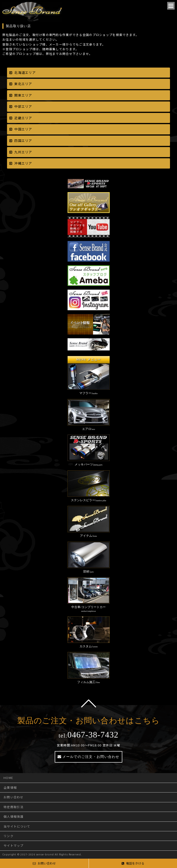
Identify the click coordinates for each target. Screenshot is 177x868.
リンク (9, 836)
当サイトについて (17, 826)
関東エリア (23, 95)
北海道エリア (25, 72)
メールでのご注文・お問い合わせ (91, 757)
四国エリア (23, 140)
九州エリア (23, 152)
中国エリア (23, 129)
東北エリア (23, 84)
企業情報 (10, 787)
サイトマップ (14, 845)
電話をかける (133, 863)
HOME (8, 778)
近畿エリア (23, 118)
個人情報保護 (14, 816)
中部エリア (23, 106)
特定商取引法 (14, 807)
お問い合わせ (14, 797)
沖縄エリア (23, 163)
